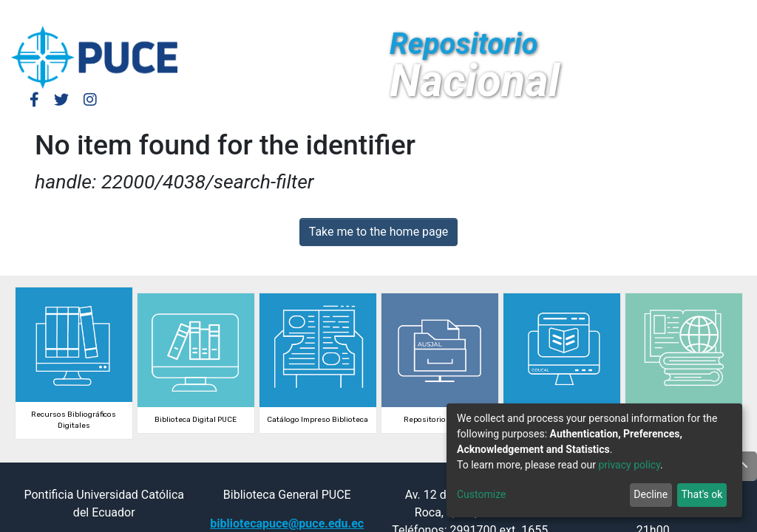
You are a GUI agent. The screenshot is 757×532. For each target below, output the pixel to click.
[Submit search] (636, 13)
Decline (651, 494)
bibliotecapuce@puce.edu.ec (287, 524)
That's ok (702, 494)
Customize (481, 494)
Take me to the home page (379, 232)
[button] (614, 13)
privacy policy (629, 465)
